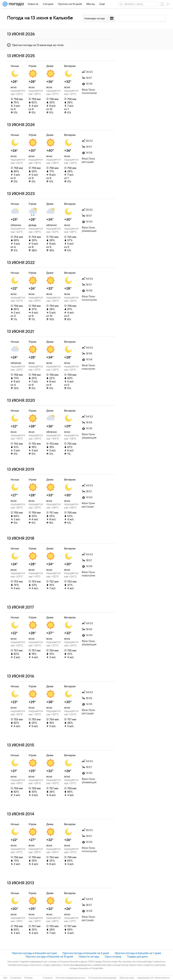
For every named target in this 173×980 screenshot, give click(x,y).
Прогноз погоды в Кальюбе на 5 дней (86, 953)
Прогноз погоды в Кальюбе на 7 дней (138, 953)
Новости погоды (89, 956)
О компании (16, 978)
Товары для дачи (137, 956)
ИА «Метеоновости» (160, 978)
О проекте (48, 978)
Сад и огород (113, 956)
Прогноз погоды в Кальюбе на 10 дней (49, 956)
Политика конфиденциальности (70, 978)
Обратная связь (127, 978)
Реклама (28, 978)
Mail (5, 978)
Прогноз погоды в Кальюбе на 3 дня (34, 953)
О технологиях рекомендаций (102, 978)
